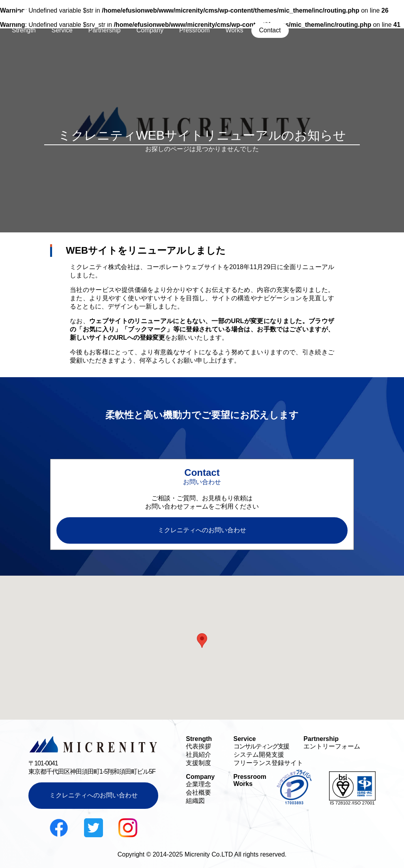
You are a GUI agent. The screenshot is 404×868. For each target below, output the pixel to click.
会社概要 (198, 792)
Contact (270, 30)
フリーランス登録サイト (268, 763)
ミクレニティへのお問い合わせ (94, 795)
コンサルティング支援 (261, 746)
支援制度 (198, 763)
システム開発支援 (259, 755)
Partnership (105, 30)
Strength (24, 30)
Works (235, 30)
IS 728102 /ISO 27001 (352, 803)
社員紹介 (198, 755)
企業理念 (198, 784)
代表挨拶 (198, 746)
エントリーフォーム (332, 746)
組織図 (195, 801)
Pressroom (194, 30)
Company (150, 30)
